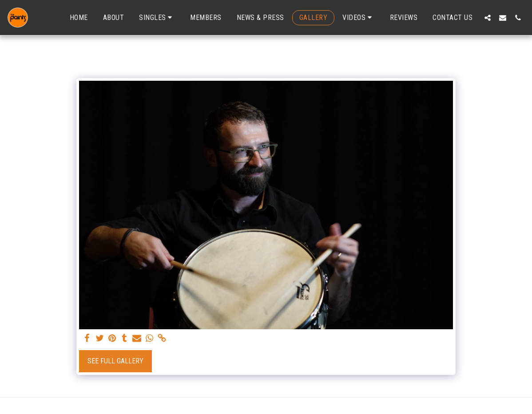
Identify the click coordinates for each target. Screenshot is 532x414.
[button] (157, 18)
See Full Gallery (115, 361)
